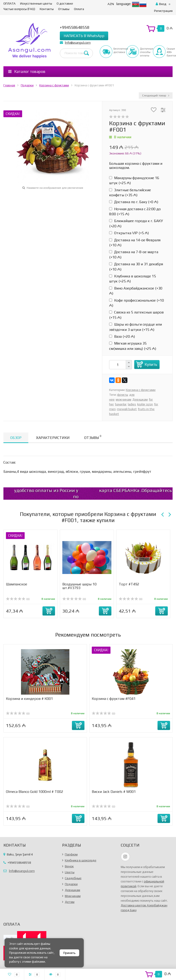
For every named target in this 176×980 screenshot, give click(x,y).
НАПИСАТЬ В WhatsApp (84, 36)
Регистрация (163, 11)
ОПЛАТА (9, 3)
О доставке (65, 3)
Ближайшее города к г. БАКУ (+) (136, 223)
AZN (111, 4)
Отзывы (64, 9)
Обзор (16, 438)
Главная (9, 85)
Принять (69, 953)
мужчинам (123, 399)
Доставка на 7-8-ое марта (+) (134, 254)
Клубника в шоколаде (81, 860)
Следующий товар (156, 96)
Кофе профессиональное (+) (137, 303)
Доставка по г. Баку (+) (134, 202)
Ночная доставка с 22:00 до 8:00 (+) (135, 211)
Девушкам (140, 399)
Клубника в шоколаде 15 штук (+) (133, 279)
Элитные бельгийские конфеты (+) (130, 193)
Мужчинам (73, 896)
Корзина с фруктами (54, 85)
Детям (70, 902)
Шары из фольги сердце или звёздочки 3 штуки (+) (135, 327)
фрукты (123, 395)
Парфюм (71, 854)
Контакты (47, 9)
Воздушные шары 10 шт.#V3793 (79, 586)
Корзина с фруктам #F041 (114, 699)
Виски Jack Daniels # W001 (114, 792)
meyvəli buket (127, 409)
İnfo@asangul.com (78, 42)
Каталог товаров (27, 72)
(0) (18, 599)
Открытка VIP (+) (129, 233)
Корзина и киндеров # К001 (29, 699)
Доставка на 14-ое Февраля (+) (135, 243)
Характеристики (53, 438)
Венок (69, 866)
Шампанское (17, 584)
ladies (132, 404)
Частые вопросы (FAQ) (19, 9)
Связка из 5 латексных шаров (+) (136, 315)
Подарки (27, 85)
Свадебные (73, 878)
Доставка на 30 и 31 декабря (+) (136, 267)
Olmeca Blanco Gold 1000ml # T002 (35, 792)
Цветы (70, 872)
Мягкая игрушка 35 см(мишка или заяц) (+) (133, 346)
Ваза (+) (122, 336)
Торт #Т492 (129, 584)
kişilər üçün (145, 404)
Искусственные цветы (36, 3)
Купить (151, 364)
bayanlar (121, 404)
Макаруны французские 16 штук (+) (134, 180)
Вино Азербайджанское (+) (136, 291)
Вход (161, 4)
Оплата (79, 9)
